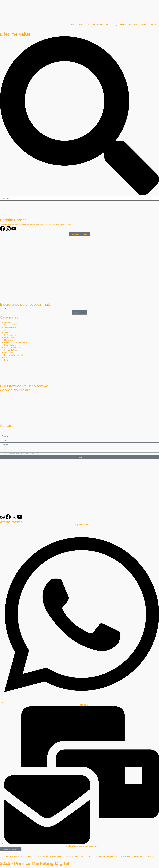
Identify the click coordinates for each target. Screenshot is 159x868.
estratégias (9, 353)
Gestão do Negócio (12, 348)
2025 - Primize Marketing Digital (35, 863)
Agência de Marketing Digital (19, 856)
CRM (6, 358)
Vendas (7, 322)
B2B (6, 360)
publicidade (9, 337)
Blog (144, 25)
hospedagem (10, 345)
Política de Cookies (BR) (132, 856)
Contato (154, 25)
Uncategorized (11, 325)
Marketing (9, 340)
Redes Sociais (10, 335)
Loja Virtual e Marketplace (15, 342)
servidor (8, 330)
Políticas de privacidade (28, 454)
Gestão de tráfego (12, 350)
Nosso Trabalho (77, 25)
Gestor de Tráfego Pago (98, 25)
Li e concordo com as (20, 454)
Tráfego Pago (10, 327)
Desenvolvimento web (14, 355)
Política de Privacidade (107, 856)
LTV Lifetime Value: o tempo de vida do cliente (24, 388)
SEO (6, 332)
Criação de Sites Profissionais (125, 25)
